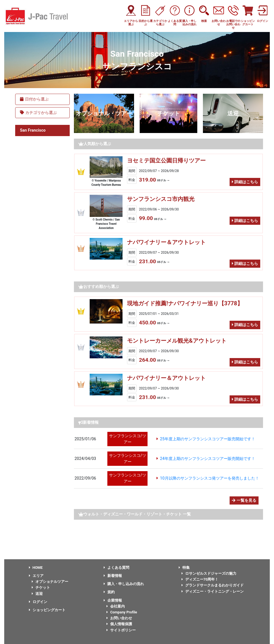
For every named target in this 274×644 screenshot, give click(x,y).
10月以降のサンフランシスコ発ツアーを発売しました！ (209, 478)
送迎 (233, 113)
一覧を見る (244, 500)
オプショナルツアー (50, 582)
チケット (169, 113)
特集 (184, 568)
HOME (36, 568)
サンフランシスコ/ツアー (128, 439)
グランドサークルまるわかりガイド (213, 585)
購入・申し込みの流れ (124, 584)
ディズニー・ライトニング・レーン (213, 591)
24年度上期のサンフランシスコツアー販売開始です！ (207, 459)
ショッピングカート (47, 610)
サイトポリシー (121, 630)
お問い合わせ (119, 618)
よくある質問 (116, 568)
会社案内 (116, 606)
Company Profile (122, 612)
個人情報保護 (119, 624)
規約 (109, 592)
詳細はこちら (245, 182)
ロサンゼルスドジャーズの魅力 (209, 573)
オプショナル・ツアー (104, 113)
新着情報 (113, 576)
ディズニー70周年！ (200, 579)
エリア (36, 576)
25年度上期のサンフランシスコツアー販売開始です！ (207, 439)
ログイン (38, 602)
